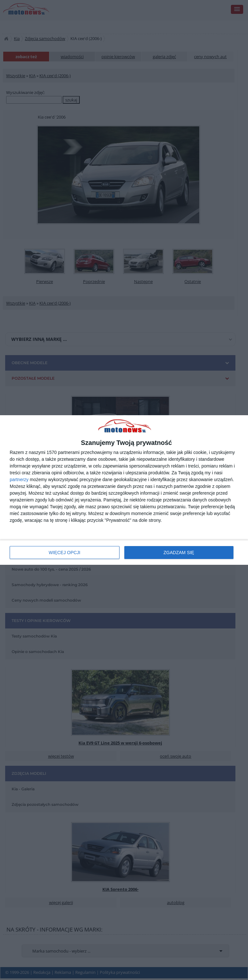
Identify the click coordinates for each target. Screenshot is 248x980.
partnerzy (19, 479)
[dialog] (124, 490)
